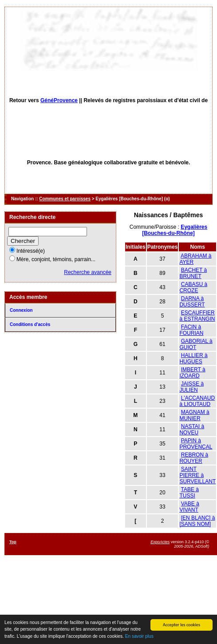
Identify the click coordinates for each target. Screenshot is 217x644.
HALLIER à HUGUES (193, 358)
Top (13, 542)
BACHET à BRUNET (193, 273)
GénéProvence (59, 100)
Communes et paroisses (65, 199)
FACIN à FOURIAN (191, 330)
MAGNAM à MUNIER (194, 415)
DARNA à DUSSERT (192, 302)
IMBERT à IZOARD (192, 373)
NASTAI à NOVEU (192, 429)
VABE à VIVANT (189, 507)
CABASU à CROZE (193, 287)
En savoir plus (139, 637)
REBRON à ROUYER (194, 458)
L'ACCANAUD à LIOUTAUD (197, 401)
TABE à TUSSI (189, 493)
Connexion (21, 310)
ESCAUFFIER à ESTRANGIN (197, 316)
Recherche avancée (88, 272)
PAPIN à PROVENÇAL (196, 444)
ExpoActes (160, 542)
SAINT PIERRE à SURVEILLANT (197, 475)
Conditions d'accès (30, 324)
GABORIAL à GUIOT (196, 344)
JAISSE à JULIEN (191, 387)
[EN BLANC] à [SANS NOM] (197, 521)
